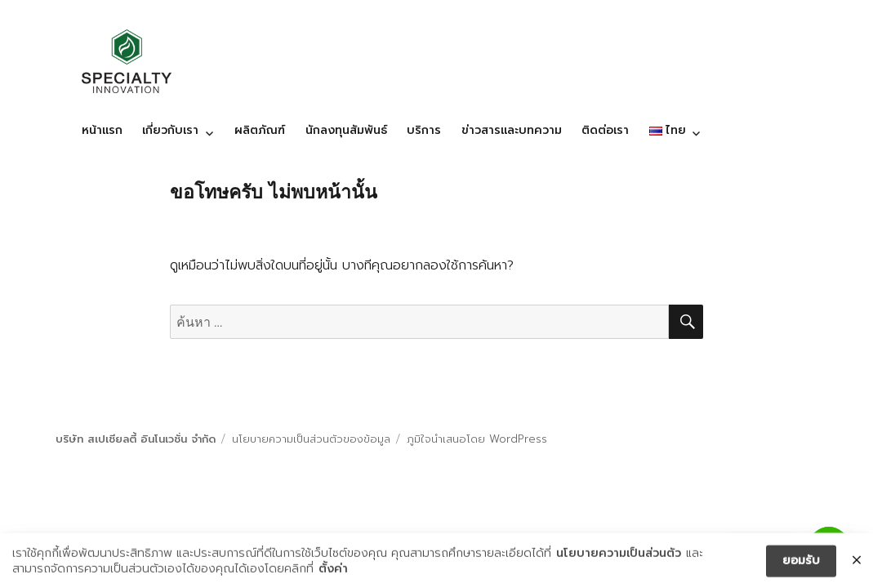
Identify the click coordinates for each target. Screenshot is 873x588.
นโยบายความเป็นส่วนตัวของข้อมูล (311, 439)
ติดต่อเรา (605, 130)
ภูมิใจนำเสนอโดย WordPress (477, 439)
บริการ (424, 130)
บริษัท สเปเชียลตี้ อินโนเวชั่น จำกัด (136, 439)
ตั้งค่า (333, 572)
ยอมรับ (801, 562)
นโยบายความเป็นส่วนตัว (619, 555)
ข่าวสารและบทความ (512, 130)
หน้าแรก (102, 130)
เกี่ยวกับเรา (170, 130)
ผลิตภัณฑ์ (260, 130)
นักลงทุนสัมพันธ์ (346, 130)
